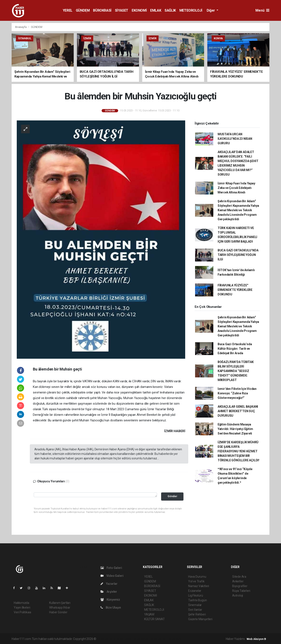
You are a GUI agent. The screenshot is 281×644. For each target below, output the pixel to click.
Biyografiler (240, 586)
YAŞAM (149, 614)
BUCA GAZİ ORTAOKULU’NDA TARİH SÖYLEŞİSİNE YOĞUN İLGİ (238, 255)
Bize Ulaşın (111, 608)
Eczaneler (195, 591)
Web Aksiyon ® (256, 639)
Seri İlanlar (195, 610)
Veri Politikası (22, 612)
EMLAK (156, 10)
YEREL (68, 10)
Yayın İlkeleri (22, 608)
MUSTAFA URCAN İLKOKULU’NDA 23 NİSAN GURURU (235, 139)
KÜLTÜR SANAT (154, 619)
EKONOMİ (139, 10)
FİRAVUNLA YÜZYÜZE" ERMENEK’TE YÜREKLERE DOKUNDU (235, 290)
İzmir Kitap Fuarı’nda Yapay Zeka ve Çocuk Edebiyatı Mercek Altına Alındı (236, 188)
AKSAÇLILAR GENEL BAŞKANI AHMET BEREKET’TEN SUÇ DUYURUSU (238, 411)
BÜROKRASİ (102, 10)
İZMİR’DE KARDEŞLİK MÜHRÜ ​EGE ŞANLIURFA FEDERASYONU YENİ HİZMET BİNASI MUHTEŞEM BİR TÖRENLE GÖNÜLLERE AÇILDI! (238, 451)
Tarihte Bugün (198, 600)
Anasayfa (21, 27)
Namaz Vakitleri (199, 586)
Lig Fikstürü (196, 595)
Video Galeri (112, 576)
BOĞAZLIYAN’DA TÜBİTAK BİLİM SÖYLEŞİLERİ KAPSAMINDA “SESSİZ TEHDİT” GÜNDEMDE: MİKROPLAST (236, 371)
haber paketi (124, 639)
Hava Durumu (197, 577)
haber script (176, 639)
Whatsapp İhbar (60, 608)
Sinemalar (195, 605)
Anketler (238, 581)
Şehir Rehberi (197, 614)
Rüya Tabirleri (241, 591)
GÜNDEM (83, 10)
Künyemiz (110, 600)
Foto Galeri (111, 568)
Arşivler (109, 592)
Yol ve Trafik (196, 581)
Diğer (211, 10)
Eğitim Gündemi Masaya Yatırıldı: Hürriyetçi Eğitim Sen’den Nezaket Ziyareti (235, 429)
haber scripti (141, 639)
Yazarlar (109, 584)
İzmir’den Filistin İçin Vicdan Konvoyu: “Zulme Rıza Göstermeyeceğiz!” (237, 393)
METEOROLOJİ (191, 10)
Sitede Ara (239, 577)
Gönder (172, 496)
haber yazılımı (106, 639)
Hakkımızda (21, 603)
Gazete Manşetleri (200, 619)
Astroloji (238, 595)
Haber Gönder (58, 612)
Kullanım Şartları (60, 603)
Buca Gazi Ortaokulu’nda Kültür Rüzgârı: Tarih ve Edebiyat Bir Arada (235, 349)
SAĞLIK (170, 10)
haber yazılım (159, 639)
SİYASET (122, 10)
